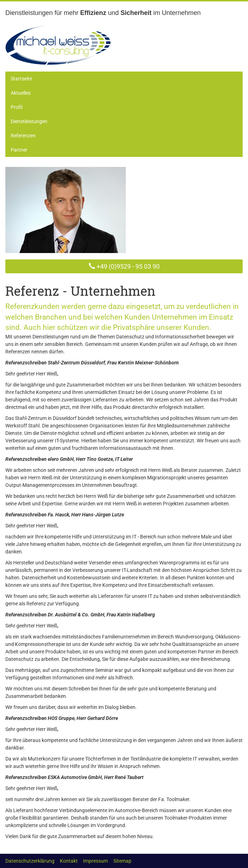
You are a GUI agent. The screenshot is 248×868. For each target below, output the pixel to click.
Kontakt (69, 861)
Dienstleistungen (29, 121)
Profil (17, 107)
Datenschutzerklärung (30, 861)
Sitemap (122, 861)
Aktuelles (21, 93)
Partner (19, 150)
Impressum (95, 861)
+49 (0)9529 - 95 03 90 (127, 266)
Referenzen (23, 136)
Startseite (21, 79)
